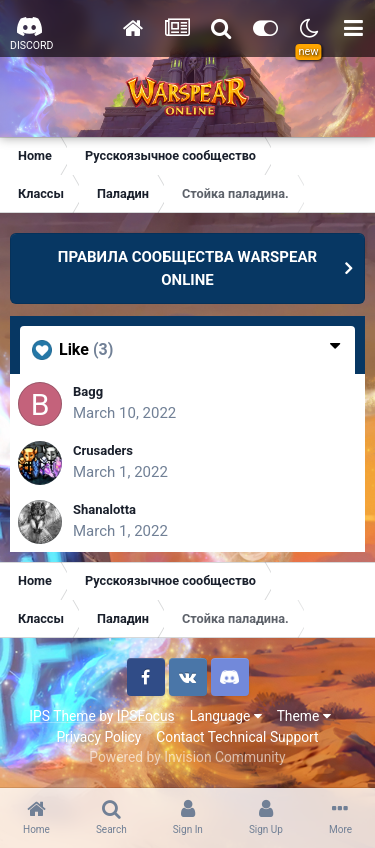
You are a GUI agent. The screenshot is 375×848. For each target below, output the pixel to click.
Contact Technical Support (237, 737)
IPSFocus (146, 716)
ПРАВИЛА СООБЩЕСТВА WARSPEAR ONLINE (187, 268)
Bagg (88, 391)
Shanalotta (104, 509)
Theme (304, 716)
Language (226, 716)
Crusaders (103, 450)
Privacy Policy (98, 737)
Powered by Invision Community (187, 757)
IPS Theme (62, 716)
